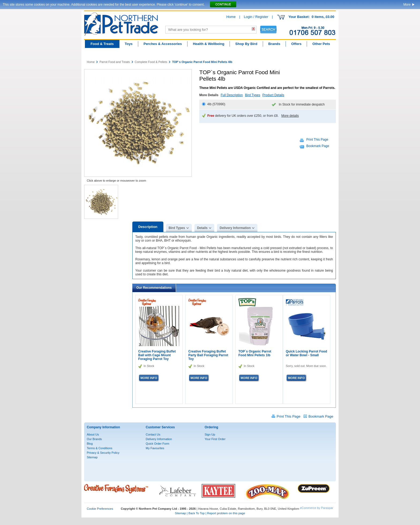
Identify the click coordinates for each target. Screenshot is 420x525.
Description (148, 227)
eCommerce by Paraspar (317, 508)
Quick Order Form (157, 444)
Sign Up (210, 434)
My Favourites (155, 448)
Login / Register (256, 17)
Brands (274, 44)
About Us (93, 434)
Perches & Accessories (163, 44)
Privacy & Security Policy (103, 453)
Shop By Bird (246, 44)
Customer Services (160, 427)
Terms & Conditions (100, 448)
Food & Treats (102, 44)
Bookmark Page (318, 146)
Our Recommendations (154, 288)
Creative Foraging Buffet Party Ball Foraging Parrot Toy (208, 355)
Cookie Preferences (100, 509)
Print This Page (317, 140)
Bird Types (253, 95)
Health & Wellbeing (209, 44)
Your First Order (215, 439)
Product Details (273, 95)
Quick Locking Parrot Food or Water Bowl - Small (306, 353)
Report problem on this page (226, 513)
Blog (90, 444)
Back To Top (196, 513)
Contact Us (153, 434)
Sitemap (92, 457)
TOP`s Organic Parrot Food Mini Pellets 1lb (255, 353)
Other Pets (321, 44)
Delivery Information (235, 228)
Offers (296, 44)
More (407, 5)
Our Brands (94, 439)
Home (231, 17)
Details (202, 228)
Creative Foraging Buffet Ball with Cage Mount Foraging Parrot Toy (157, 355)
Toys (128, 44)
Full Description (232, 95)
